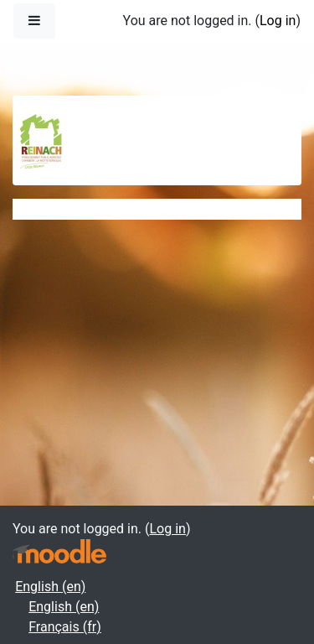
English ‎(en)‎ (50, 587)
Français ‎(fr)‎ (65, 627)
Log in (278, 21)
